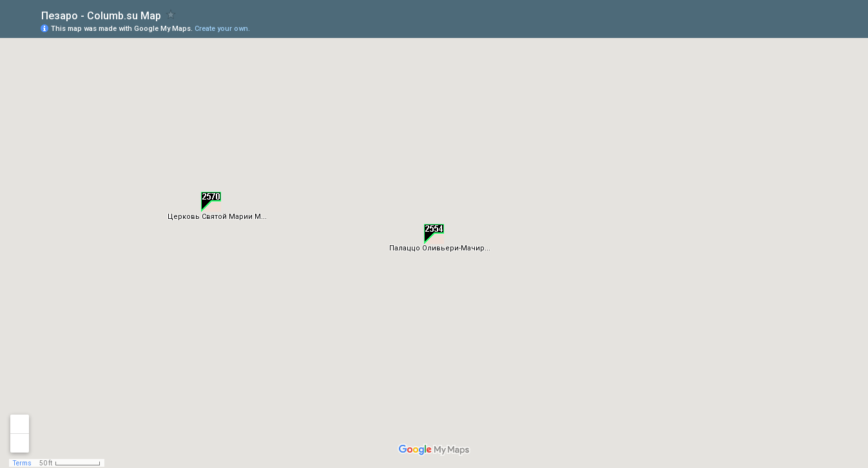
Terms (22, 463)
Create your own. (222, 29)
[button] (434, 234)
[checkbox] (171, 14)
